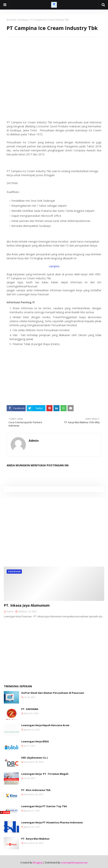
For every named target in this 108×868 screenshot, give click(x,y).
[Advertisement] (54, 64)
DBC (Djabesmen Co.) (34, 758)
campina (54, 266)
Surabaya (23, 20)
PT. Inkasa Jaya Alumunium (27, 605)
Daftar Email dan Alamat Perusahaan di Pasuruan (53, 693)
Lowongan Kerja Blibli (35, 741)
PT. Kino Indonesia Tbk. (36, 790)
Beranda (11, 20)
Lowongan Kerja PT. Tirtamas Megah (45, 774)
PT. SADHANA (30, 709)
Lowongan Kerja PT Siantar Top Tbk (44, 806)
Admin (34, 441)
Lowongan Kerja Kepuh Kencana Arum (45, 725)
